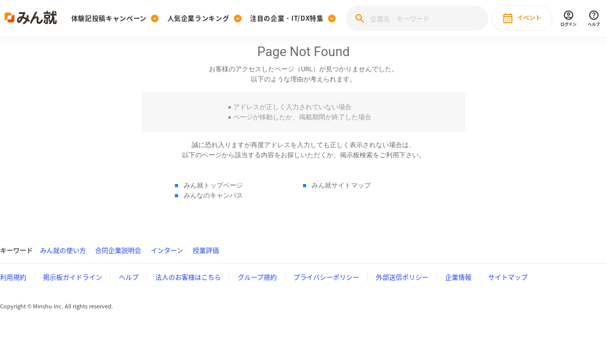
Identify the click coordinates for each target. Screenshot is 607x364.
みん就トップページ (213, 185)
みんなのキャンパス (213, 195)
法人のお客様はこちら (188, 277)
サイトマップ (508, 277)
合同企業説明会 (118, 250)
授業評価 (206, 250)
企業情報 (458, 277)
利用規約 (13, 277)
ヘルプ (129, 277)
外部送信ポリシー (402, 277)
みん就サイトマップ (341, 185)
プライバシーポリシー (326, 277)
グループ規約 (257, 277)
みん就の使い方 (63, 250)
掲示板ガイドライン (73, 277)
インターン (167, 250)
